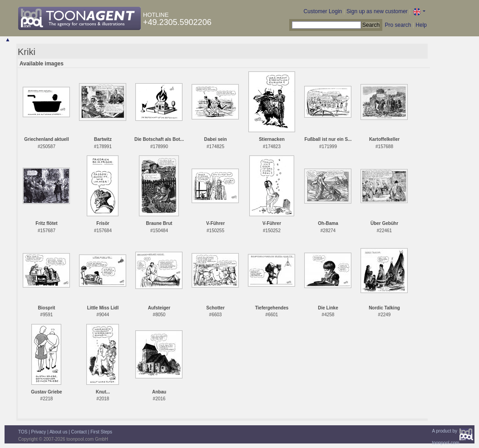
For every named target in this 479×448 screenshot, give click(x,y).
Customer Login (323, 11)
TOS (23, 432)
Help (421, 25)
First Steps (101, 432)
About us (58, 432)
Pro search (398, 25)
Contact (79, 432)
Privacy (39, 432)
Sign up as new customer (377, 11)
